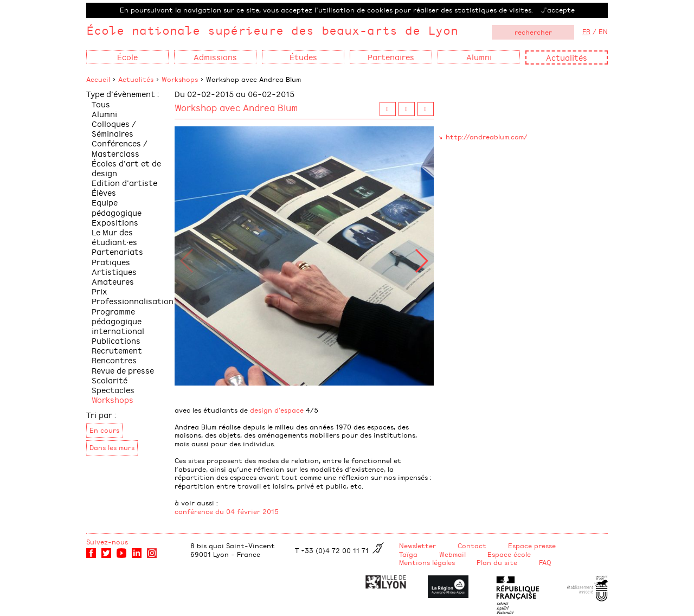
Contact (472, 546)
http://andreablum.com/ (487, 137)
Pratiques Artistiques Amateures (114, 271)
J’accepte (558, 10)
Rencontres (114, 360)
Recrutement (117, 350)
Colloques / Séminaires (114, 128)
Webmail (452, 554)
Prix (99, 291)
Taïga (408, 554)
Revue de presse (123, 370)
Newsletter (417, 546)
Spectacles (113, 390)
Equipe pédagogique (117, 207)
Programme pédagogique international (118, 321)
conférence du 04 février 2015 (227, 511)
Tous (101, 104)
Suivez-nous (107, 542)
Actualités (567, 57)
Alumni (104, 114)
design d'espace (277, 410)
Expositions (115, 222)
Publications (116, 340)
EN (603, 31)
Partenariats (117, 251)
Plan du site (497, 562)
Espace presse (532, 546)
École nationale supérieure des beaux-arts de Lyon (272, 30)
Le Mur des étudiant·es (114, 237)
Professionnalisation (133, 301)
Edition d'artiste (124, 182)
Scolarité (110, 380)
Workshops (180, 79)
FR (586, 31)
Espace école (509, 554)
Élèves (104, 192)
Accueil (98, 79)
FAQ (545, 562)
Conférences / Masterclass (120, 148)
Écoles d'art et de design (126, 168)
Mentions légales (427, 562)
